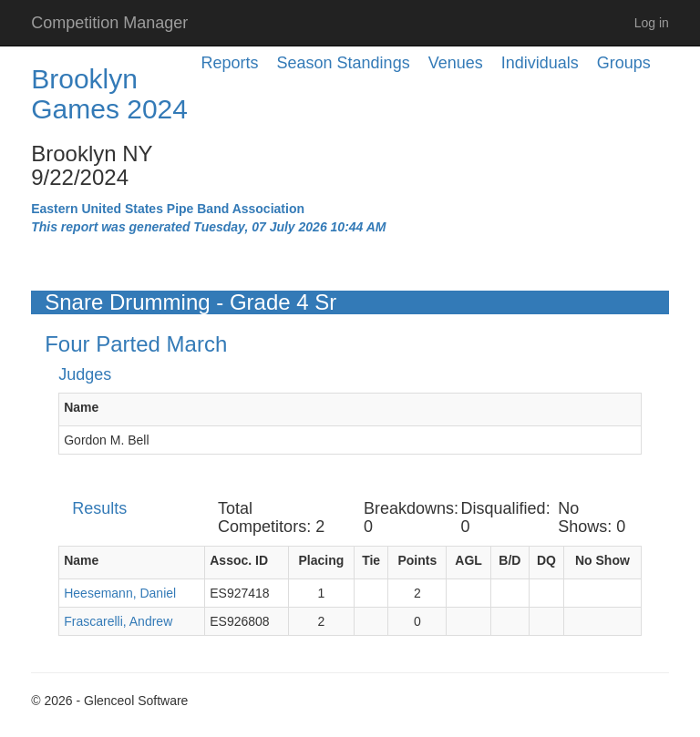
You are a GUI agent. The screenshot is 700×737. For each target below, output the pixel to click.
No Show (602, 560)
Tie (371, 560)
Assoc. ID (239, 560)
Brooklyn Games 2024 (109, 94)
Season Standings (344, 63)
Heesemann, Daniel (120, 593)
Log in (652, 23)
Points (417, 560)
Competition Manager (109, 23)
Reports (230, 63)
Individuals (540, 63)
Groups (624, 63)
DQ (546, 560)
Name (81, 407)
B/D (510, 560)
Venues (456, 63)
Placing (321, 560)
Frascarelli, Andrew (118, 621)
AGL (468, 560)
